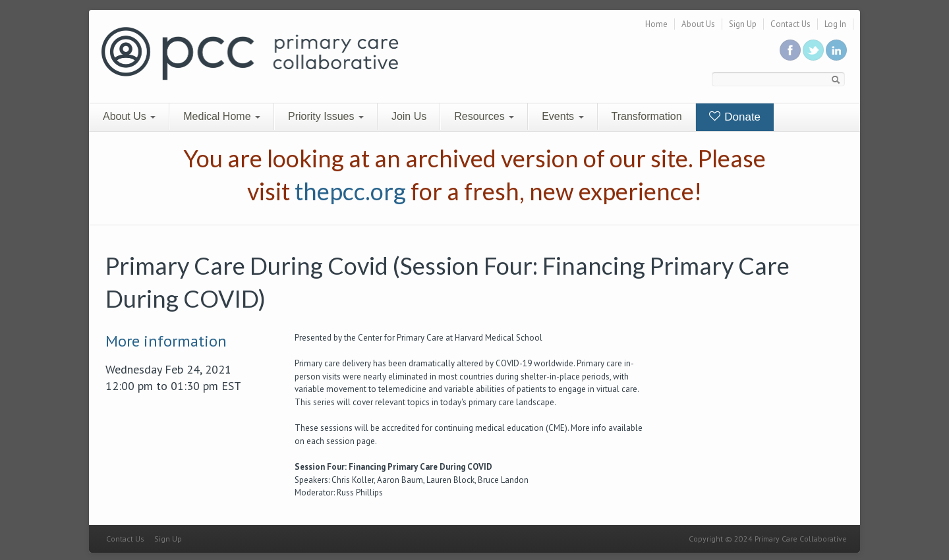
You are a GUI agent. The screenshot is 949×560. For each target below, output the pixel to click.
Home (656, 24)
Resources (484, 116)
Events (562, 116)
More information (166, 341)
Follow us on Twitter (813, 50)
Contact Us (791, 24)
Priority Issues (326, 116)
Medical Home (222, 116)
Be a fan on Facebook (790, 50)
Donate (735, 117)
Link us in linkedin (836, 50)
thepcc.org (350, 191)
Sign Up (743, 24)
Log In (835, 24)
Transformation (647, 116)
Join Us (409, 116)
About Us (698, 24)
